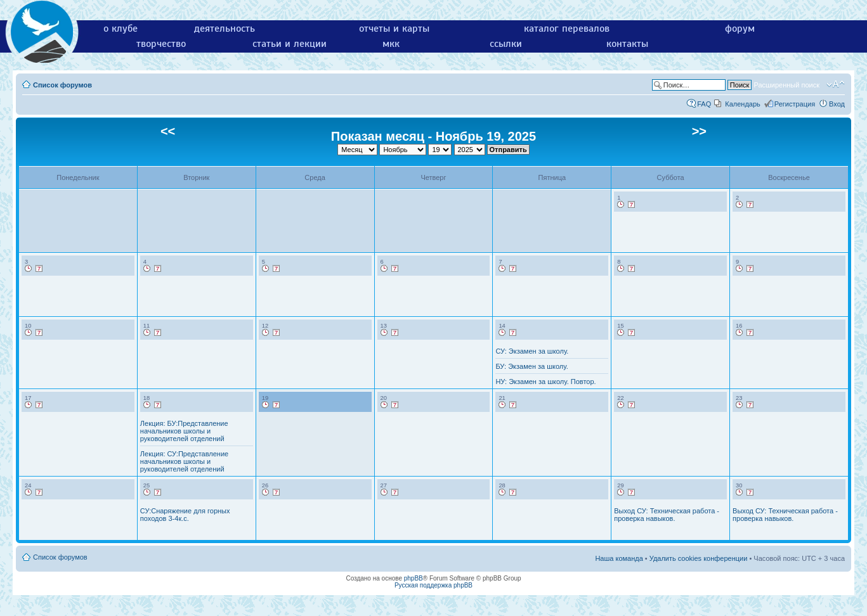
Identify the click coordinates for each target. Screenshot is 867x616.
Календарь (743, 104)
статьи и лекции (290, 44)
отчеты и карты (394, 29)
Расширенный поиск (786, 85)
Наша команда (619, 558)
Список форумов (62, 85)
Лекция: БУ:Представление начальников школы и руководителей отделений (184, 431)
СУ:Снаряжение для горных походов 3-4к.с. (185, 515)
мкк (391, 44)
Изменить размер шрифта (836, 84)
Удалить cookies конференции (699, 558)
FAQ (704, 104)
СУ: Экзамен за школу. (532, 351)
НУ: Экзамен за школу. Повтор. (545, 382)
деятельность (225, 29)
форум (740, 29)
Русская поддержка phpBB (433, 585)
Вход (837, 104)
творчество (161, 44)
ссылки (506, 44)
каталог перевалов (567, 29)
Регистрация (795, 104)
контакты (627, 44)
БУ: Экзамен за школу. (531, 366)
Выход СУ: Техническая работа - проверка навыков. (667, 515)
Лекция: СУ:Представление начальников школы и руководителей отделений (184, 461)
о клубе (121, 29)
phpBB (414, 578)
